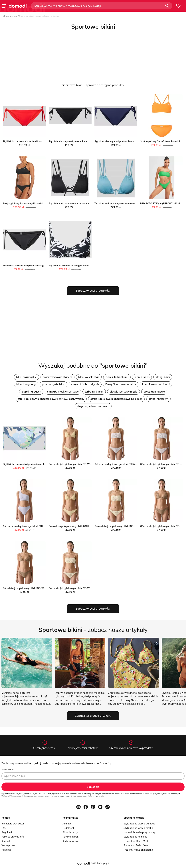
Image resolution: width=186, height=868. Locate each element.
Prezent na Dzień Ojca (136, 845)
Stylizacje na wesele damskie (139, 824)
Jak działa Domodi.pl (13, 824)
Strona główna (10, 16)
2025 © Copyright (100, 863)
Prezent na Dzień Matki (136, 841)
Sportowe (121, 384)
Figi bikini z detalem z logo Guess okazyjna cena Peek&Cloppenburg (38, 266)
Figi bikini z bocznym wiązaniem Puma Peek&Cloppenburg (33, 141)
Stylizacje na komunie (135, 837)
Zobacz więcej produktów (93, 291)
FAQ (4, 828)
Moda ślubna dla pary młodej (139, 832)
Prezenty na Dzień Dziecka (138, 850)
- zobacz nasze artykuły (93, 630)
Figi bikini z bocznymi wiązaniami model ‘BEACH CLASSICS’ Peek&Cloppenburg (44, 464)
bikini (26, 377)
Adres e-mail (8, 769)
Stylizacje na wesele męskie (138, 828)
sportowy (124, 392)
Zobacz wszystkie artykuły (93, 716)
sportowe (63, 392)
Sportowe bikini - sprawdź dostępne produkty (93, 85)
